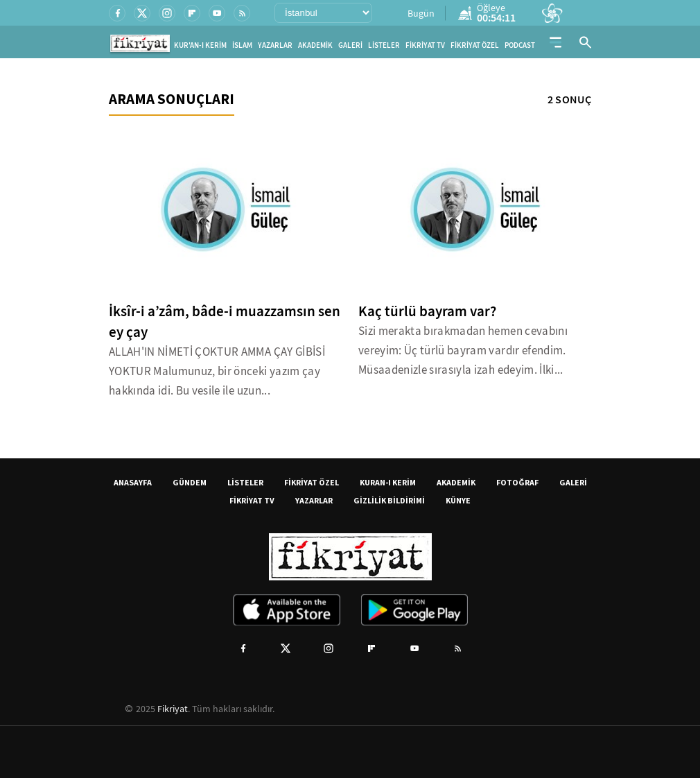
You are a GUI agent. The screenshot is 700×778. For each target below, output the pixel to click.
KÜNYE (458, 500)
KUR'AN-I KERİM (200, 45)
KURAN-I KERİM (388, 482)
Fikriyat (173, 709)
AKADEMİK (315, 45)
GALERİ (350, 45)
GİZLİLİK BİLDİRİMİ (389, 500)
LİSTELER (384, 45)
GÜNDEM (190, 482)
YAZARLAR (275, 45)
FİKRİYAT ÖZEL (475, 45)
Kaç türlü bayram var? (427, 311)
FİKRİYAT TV (425, 45)
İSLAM (242, 45)
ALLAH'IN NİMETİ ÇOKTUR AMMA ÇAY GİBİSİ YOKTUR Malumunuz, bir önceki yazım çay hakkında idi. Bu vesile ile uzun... (217, 371)
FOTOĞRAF (517, 482)
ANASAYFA (133, 482)
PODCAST (520, 45)
